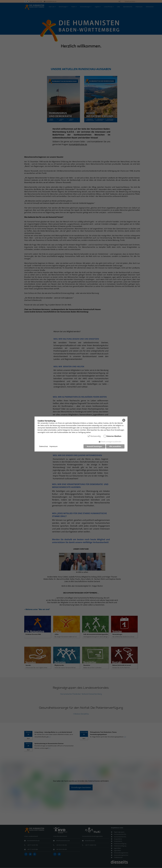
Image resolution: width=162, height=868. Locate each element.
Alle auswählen (115, 446)
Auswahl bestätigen (94, 446)
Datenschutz (44, 446)
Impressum (54, 446)
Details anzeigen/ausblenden (111, 442)
